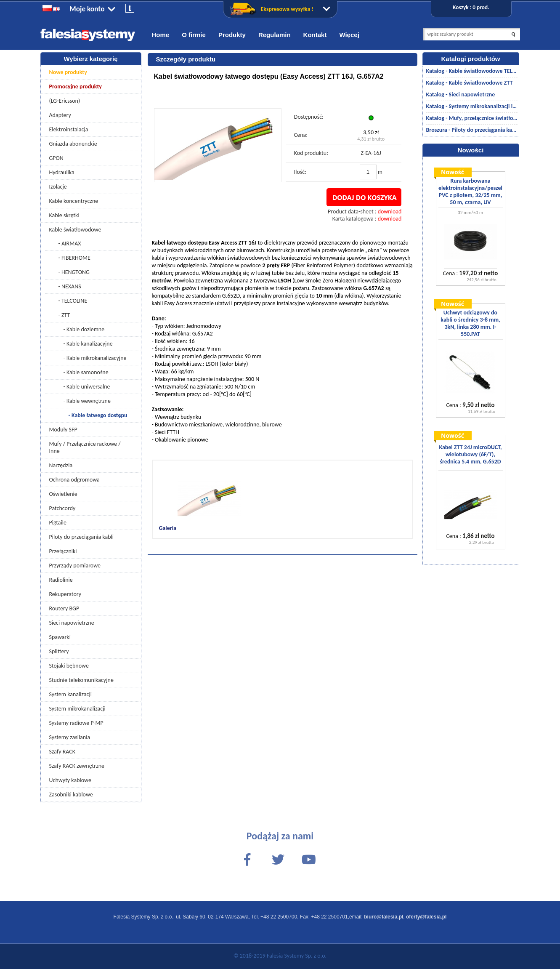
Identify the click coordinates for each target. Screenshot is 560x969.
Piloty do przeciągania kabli (81, 537)
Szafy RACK (62, 752)
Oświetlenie (63, 494)
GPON (56, 158)
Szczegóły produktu (186, 59)
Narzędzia (61, 465)
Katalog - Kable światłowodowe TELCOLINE (472, 71)
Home (161, 35)
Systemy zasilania (70, 737)
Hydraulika (62, 172)
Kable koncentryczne (74, 201)
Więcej (349, 35)
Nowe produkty (68, 72)
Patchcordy (62, 508)
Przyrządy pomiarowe (75, 566)
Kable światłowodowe (75, 230)
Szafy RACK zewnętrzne (77, 766)
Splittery (59, 651)
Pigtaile (58, 523)
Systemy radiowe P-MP (76, 723)
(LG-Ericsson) (65, 101)
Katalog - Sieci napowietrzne (461, 95)
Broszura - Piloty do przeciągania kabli (472, 130)
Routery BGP (64, 608)
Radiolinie (61, 580)
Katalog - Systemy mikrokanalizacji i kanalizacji (472, 106)
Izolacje (58, 187)
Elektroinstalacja (69, 129)
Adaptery (60, 115)
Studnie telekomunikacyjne (81, 680)
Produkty (232, 35)
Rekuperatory (65, 594)
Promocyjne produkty (76, 87)
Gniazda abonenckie (73, 144)
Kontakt (315, 35)
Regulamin (275, 35)
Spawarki (60, 637)
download (390, 212)
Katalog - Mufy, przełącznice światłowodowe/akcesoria (472, 118)
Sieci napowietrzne (72, 623)
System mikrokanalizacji (77, 709)
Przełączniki (63, 551)
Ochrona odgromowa (74, 480)
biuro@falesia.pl (384, 917)
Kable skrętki (64, 215)
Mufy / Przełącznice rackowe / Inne (85, 447)
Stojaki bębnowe (69, 666)
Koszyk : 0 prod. (471, 7)
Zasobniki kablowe (71, 795)
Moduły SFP (63, 430)
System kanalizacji (70, 694)
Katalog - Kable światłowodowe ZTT (470, 83)
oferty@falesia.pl (426, 917)
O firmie (194, 35)
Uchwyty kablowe (70, 780)
